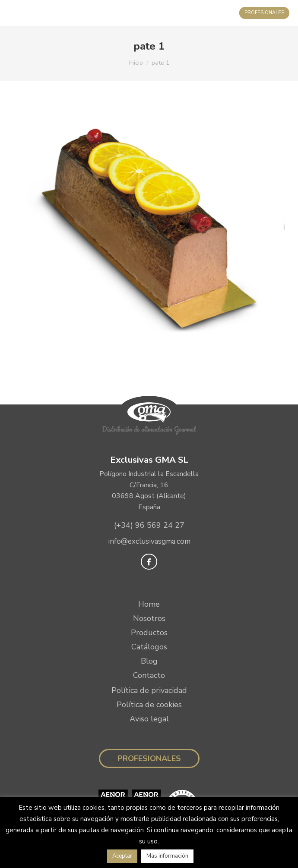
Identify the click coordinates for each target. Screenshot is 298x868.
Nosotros (149, 618)
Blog (149, 661)
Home (149, 604)
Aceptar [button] (122, 856)
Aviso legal (149, 719)
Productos (149, 633)
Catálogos (149, 647)
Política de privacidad (149, 690)
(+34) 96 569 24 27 (149, 525)
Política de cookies (149, 705)
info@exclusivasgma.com (149, 541)
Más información (167, 856)
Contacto (149, 675)
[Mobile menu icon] (15, 13)
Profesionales (149, 758)
